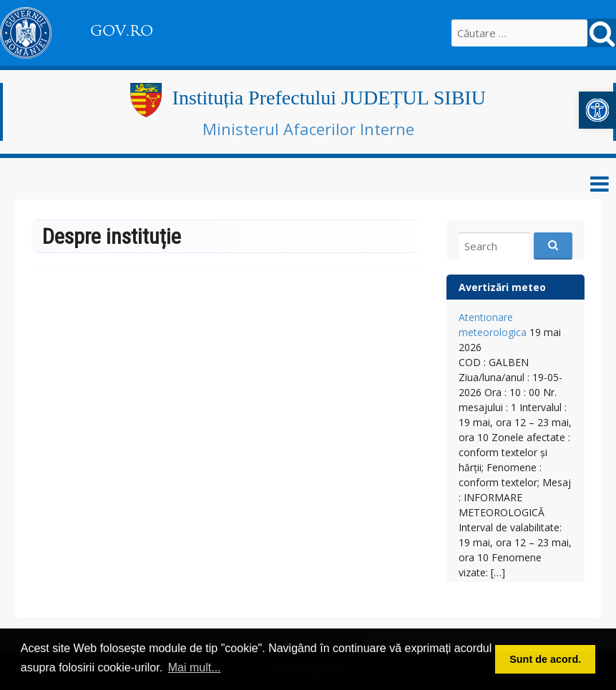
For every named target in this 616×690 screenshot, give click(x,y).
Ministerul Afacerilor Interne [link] (308, 129)
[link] (597, 110)
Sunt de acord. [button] (545, 659)
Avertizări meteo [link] (502, 287)
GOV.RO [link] (122, 31)
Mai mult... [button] (195, 667)
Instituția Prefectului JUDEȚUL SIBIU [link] (329, 98)
